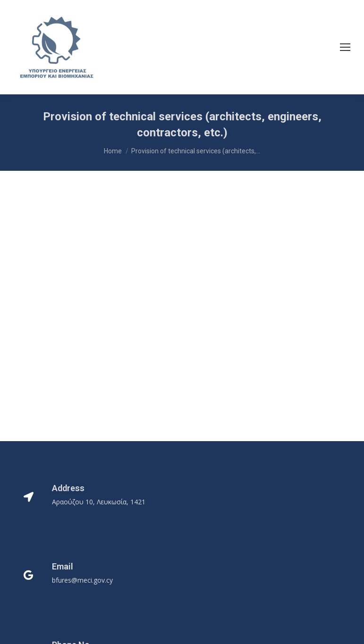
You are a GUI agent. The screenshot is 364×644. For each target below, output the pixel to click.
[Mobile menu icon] (345, 47)
